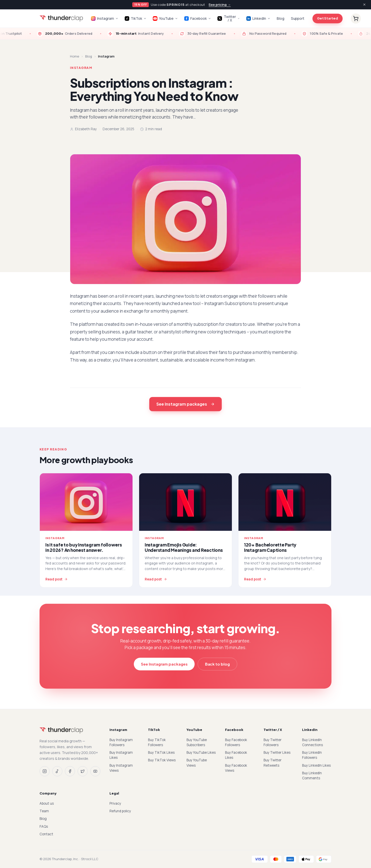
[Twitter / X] (83, 771)
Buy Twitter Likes (277, 752)
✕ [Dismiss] (364, 4)
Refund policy (120, 811)
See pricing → (220, 5)
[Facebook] (70, 771)
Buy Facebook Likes (236, 755)
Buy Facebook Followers (236, 742)
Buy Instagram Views (121, 768)
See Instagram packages (185, 404)
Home (75, 56)
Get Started (328, 18)
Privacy (115, 803)
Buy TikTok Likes (161, 752)
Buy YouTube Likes (201, 752)
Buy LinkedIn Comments (312, 776)
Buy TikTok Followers (157, 742)
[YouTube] (95, 771)
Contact (46, 834)
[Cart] (356, 18)
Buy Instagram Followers (121, 742)
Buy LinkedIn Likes (316, 765)
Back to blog (217, 664)
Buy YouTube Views (197, 763)
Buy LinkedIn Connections (312, 742)
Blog (281, 18)
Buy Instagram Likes (121, 755)
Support (298, 18)
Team (44, 811)
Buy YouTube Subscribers (197, 742)
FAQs (44, 826)
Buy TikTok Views (162, 760)
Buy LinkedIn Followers (312, 755)
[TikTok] (57, 771)
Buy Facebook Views (236, 768)
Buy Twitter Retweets (273, 763)
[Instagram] (45, 771)
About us (47, 803)
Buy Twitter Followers (273, 742)
